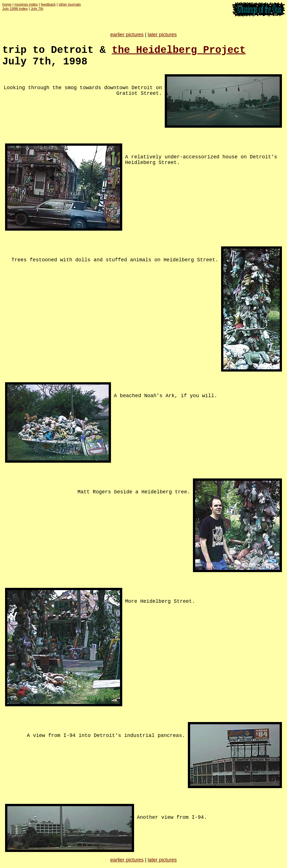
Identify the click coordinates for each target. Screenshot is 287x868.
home (7, 4)
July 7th (37, 9)
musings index (26, 4)
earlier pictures (127, 35)
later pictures (162, 35)
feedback (48, 4)
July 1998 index (15, 9)
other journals (70, 4)
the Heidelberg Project (179, 50)
